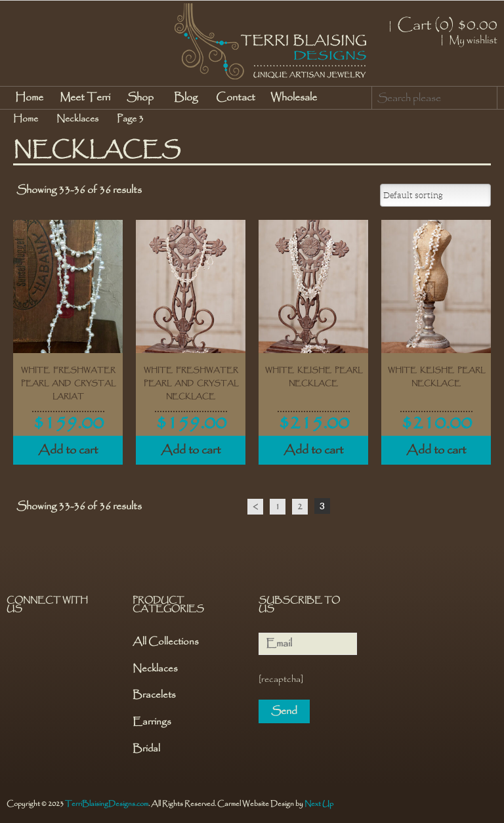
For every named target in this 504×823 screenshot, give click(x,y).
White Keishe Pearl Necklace (314, 377)
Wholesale (294, 97)
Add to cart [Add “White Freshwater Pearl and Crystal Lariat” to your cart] (68, 450)
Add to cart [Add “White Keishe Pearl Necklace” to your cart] (313, 450)
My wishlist (473, 41)
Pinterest (43, 644)
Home (29, 97)
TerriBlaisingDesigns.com (107, 804)
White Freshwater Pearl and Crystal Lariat (68, 383)
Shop (140, 97)
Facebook (18, 644)
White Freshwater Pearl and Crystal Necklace (191, 383)
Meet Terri (85, 97)
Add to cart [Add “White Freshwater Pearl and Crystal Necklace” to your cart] (191, 450)
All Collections (166, 642)
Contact (236, 97)
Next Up (319, 804)
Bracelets (154, 695)
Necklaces (77, 119)
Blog (186, 97)
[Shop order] (435, 195)
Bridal (146, 749)
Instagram (68, 644)
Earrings (152, 722)
